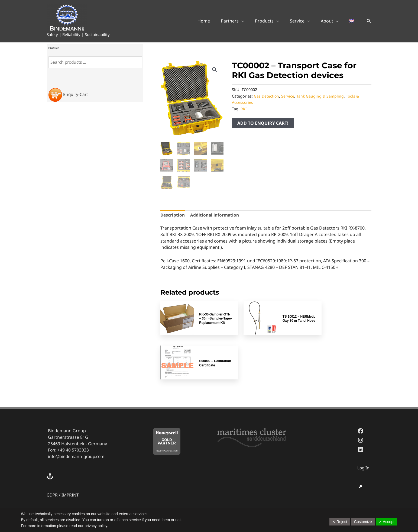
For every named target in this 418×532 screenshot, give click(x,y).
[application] (251, 21)
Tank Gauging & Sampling (321, 96)
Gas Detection (267, 96)
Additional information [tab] (216, 215)
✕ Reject (340, 522)
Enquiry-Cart (76, 94)
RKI (244, 109)
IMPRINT (71, 445)
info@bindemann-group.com (78, 407)
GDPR (53, 445)
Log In (364, 418)
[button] (369, 21)
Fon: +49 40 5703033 (69, 400)
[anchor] (51, 426)
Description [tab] (173, 215)
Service (288, 96)
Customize (363, 522)
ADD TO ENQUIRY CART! (263, 123)
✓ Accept (387, 522)
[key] (360, 437)
